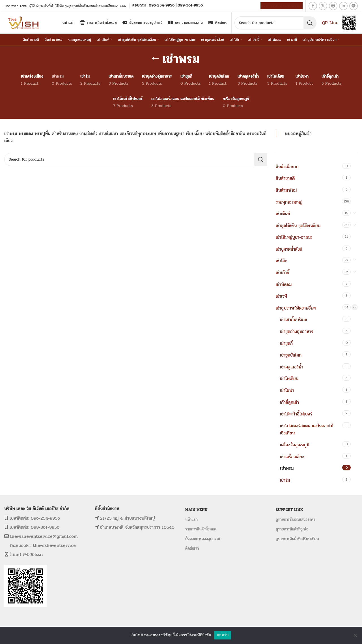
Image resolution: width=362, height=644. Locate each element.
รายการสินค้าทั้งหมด (201, 529)
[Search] (275, 23)
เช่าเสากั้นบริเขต (293, 320)
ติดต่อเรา (192, 548)
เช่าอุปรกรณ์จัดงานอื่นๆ (296, 308)
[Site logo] (24, 23)
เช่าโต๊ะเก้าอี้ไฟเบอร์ (296, 414)
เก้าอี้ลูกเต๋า (289, 402)
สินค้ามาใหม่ (286, 190)
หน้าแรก (191, 520)
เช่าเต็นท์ (283, 214)
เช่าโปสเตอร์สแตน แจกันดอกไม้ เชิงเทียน (307, 429)
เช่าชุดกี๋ (286, 343)
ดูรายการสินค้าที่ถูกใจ (292, 529)
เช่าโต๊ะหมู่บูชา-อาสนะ (294, 237)
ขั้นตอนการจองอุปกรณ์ (203, 539)
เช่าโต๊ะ (281, 261)
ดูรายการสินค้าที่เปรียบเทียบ (297, 539)
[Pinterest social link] (333, 6)
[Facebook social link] (313, 6)
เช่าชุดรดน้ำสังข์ (289, 249)
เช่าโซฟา (287, 390)
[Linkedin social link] (343, 6)
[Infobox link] (168, 6)
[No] (355, 635)
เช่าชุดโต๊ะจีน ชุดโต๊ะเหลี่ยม (298, 226)
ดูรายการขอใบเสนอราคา (282, 6)
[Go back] (155, 59)
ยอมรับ (223, 635)
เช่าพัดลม (284, 284)
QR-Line (330, 23)
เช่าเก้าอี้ (283, 273)
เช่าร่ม (285, 480)
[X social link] (323, 6)
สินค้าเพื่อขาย (287, 167)
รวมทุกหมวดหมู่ (289, 202)
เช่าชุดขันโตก (291, 355)
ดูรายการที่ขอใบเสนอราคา (295, 520)
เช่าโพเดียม (289, 378)
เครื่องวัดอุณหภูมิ (295, 445)
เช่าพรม (287, 468)
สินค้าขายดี (285, 178)
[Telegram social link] (354, 6)
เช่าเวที (281, 296)
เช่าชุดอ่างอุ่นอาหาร (297, 331)
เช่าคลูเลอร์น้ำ (292, 367)
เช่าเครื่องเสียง (292, 457)
